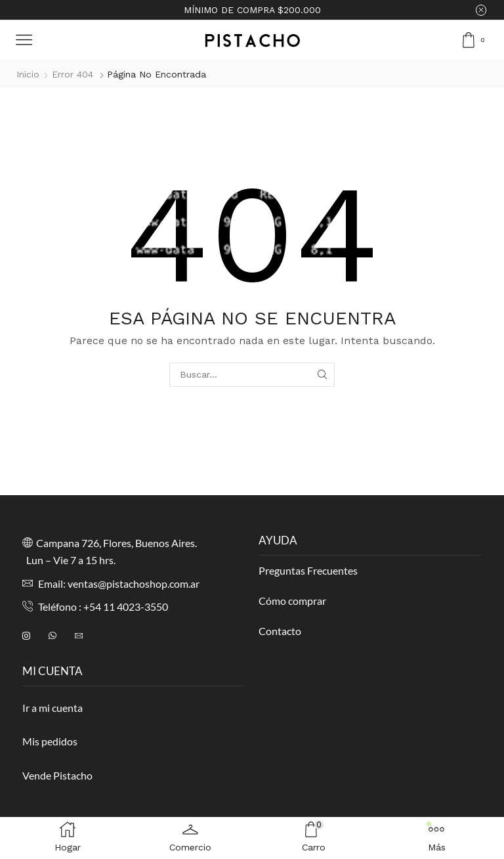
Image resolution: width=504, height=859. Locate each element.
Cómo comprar (292, 601)
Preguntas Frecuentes (308, 570)
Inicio (28, 74)
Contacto (280, 631)
